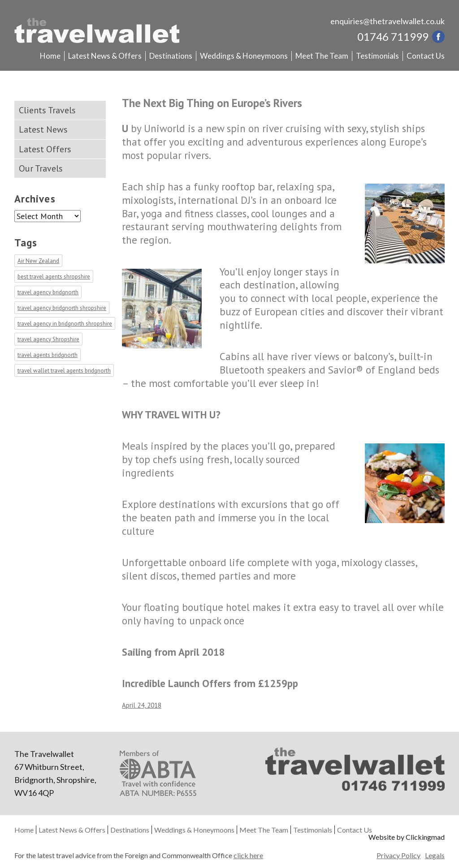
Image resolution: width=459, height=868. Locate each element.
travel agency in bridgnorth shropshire (65, 324)
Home (50, 56)
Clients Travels (47, 110)
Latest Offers (45, 149)
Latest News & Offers (105, 56)
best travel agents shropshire (54, 277)
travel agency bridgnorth (48, 292)
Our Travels (41, 168)
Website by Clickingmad (407, 837)
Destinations (171, 56)
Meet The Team (322, 56)
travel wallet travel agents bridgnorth (64, 371)
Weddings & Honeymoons (244, 56)
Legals (435, 855)
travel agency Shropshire (48, 339)
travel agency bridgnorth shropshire (62, 308)
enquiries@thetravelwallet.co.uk (388, 21)
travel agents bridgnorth (48, 355)
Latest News (43, 129)
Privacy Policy (398, 855)
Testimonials (377, 56)
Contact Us (426, 56)
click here (248, 855)
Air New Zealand (38, 261)
